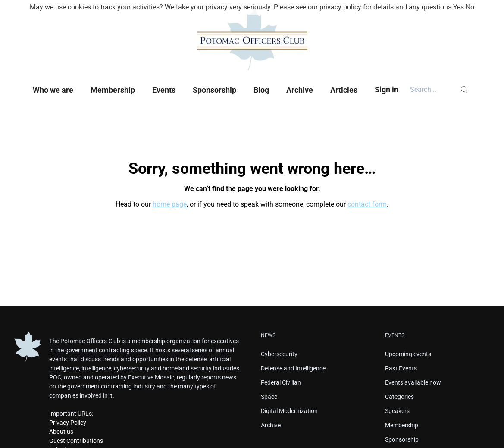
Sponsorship (214, 90)
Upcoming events (408, 354)
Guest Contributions (76, 441)
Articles (344, 90)
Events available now (413, 382)
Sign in (387, 89)
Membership (113, 90)
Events (164, 90)
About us (61, 432)
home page (170, 204)
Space (269, 397)
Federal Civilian (281, 382)
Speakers (397, 411)
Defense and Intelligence (293, 368)
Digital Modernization (289, 411)
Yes (459, 7)
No (470, 7)
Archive (300, 90)
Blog (261, 90)
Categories (399, 397)
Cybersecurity (279, 354)
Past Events (401, 368)
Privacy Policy (68, 423)
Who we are (53, 90)
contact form (367, 204)
